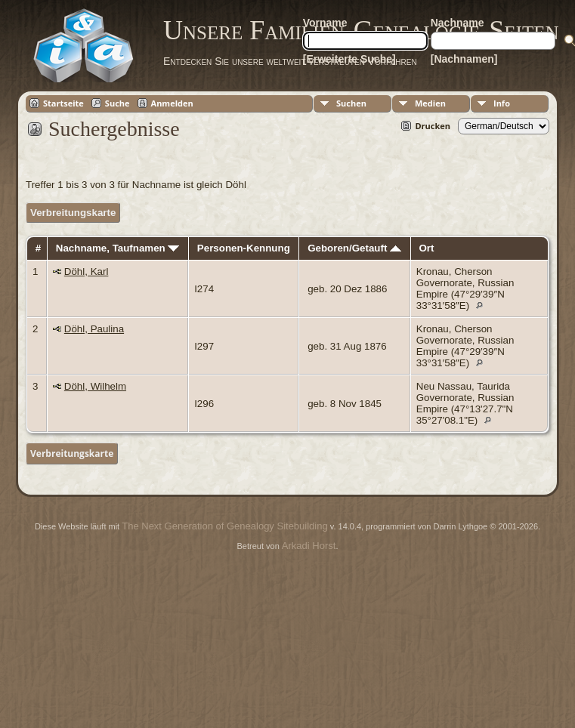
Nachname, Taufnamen (118, 248)
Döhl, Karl (87, 271)
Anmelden (172, 103)
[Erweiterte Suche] (349, 59)
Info (502, 103)
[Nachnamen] (464, 59)
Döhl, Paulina (94, 329)
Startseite (63, 103)
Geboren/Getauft (354, 248)
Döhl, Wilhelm (95, 386)
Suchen (351, 103)
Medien (430, 103)
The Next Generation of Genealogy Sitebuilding (224, 526)
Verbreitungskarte (73, 213)
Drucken (433, 126)
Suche (117, 103)
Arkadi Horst (309, 546)
